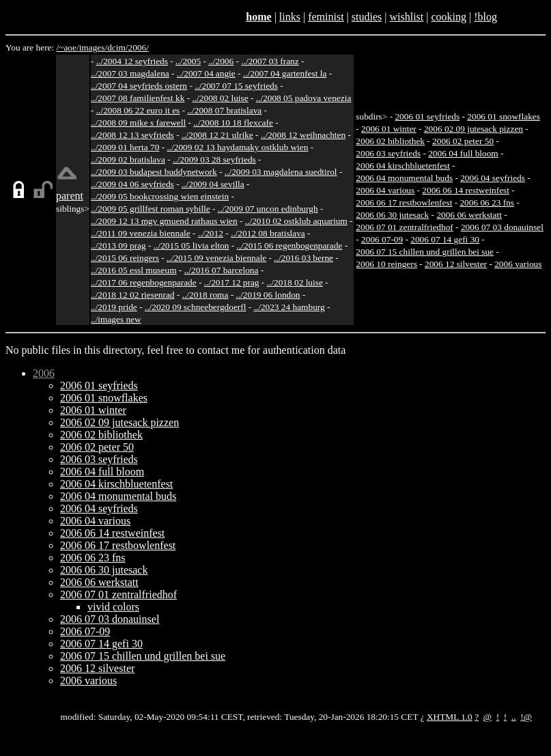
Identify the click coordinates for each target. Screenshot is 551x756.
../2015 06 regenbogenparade (290, 246)
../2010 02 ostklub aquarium (296, 221)
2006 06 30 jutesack (392, 215)
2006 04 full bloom (463, 153)
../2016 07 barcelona (222, 270)
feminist (326, 17)
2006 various (518, 264)
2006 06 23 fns (487, 202)
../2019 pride (114, 307)
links (290, 17)
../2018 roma (206, 295)
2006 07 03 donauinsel (502, 227)
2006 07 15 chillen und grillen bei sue (425, 252)
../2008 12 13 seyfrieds (132, 135)
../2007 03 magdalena (130, 73)
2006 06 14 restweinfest (466, 190)
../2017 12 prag (232, 282)
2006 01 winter (389, 129)
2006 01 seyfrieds (427, 116)
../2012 (211, 233)
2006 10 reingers (386, 264)
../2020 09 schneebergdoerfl (196, 307)
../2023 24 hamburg (289, 307)
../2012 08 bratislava (268, 233)
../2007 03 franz (270, 61)
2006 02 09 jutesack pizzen (474, 129)
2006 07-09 (382, 239)
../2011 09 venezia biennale (141, 233)
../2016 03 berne (303, 258)
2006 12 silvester (456, 264)
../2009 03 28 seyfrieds (214, 159)
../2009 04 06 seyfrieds (132, 184)
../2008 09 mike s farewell (138, 123)
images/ (93, 47)
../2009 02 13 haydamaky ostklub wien (237, 147)
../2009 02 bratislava (128, 159)
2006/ (138, 47)
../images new (116, 319)
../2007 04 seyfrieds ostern (139, 86)
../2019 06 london (268, 295)
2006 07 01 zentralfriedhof (405, 227)
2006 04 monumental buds (404, 178)
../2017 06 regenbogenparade (144, 282)
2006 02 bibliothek (390, 141)
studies (367, 17)
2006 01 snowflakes (504, 116)
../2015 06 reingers (125, 258)
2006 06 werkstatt (469, 215)
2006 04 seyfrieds (493, 178)
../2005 (188, 61)
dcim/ (117, 47)
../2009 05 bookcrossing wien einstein (160, 196)
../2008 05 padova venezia (304, 98)
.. (514, 717)
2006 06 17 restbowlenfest (404, 202)
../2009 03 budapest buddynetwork (154, 172)
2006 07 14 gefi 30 (445, 239)
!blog (485, 17)
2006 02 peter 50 (463, 141)
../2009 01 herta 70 (125, 147)
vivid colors (113, 607)
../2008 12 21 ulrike (217, 135)
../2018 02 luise (295, 282)
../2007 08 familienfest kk (138, 98)
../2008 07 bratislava (224, 110)
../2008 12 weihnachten (303, 135)
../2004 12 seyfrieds (132, 61)
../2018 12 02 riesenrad (133, 295)
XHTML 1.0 (450, 717)
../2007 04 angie (206, 73)
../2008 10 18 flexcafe (233, 123)
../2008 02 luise (220, 98)
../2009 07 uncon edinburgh (268, 209)
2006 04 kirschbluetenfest (403, 166)
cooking (449, 17)
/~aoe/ (68, 47)
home (258, 17)
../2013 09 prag (118, 246)
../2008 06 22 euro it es (138, 110)
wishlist (406, 17)
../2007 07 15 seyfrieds (236, 86)
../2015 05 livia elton (192, 246)
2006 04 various (385, 190)
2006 (44, 373)
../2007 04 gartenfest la (285, 73)
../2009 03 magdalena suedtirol (281, 172)
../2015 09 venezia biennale (216, 258)
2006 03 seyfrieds (388, 153)
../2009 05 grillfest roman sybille (151, 209)
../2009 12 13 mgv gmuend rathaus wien (164, 221)
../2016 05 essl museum (134, 270)
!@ (526, 717)
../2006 (221, 61)
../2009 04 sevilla (213, 184)
